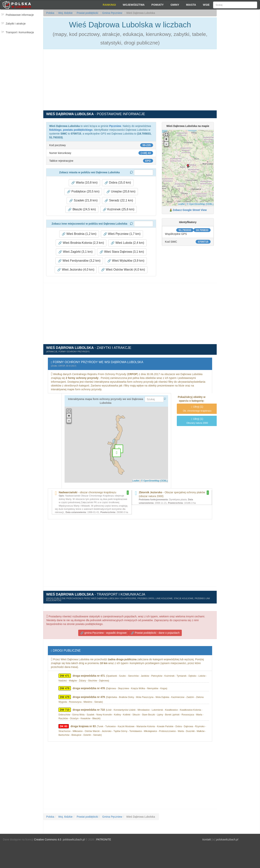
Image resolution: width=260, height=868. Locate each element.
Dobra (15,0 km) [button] (118, 183)
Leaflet (181, 204)
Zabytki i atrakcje (16, 24)
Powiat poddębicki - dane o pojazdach (155, 633)
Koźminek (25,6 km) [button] (119, 209)
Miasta (191, 5)
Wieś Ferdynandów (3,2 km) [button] (79, 261)
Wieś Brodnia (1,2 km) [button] (79, 234)
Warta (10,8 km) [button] (84, 183)
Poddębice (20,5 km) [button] (83, 192)
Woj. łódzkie (65, 13)
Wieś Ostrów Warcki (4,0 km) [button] (123, 270)
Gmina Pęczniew (112, 13)
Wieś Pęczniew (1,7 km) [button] (122, 234)
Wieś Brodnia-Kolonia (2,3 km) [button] (81, 243)
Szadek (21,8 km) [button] (83, 200)
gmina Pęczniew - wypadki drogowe (103, 633)
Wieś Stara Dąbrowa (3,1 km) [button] (122, 252)
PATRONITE (104, 839)
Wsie (206, 5)
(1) (197, 409)
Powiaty (157, 5)
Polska (50, 13)
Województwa (134, 5)
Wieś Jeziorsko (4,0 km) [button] (76, 270)
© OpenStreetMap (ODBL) (200, 204)
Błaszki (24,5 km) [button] (82, 209)
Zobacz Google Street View (190, 210)
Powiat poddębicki (87, 13)
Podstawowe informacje (20, 15)
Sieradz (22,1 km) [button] (119, 200)
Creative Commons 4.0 (48, 839)
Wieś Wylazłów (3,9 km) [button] (126, 261)
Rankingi (109, 5)
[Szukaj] (235, 5)
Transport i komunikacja (20, 32)
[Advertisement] (238, 78)
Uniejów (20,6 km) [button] (121, 192)
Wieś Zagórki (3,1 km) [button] (75, 252)
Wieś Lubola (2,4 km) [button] (127, 243)
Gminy (175, 5)
